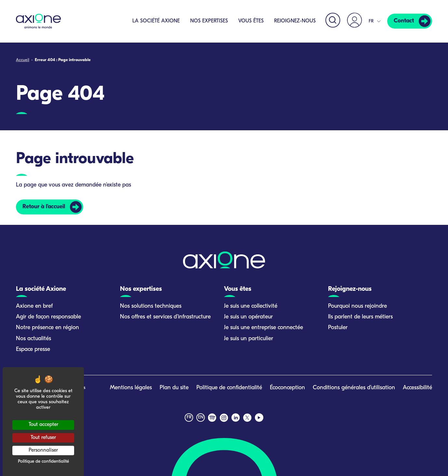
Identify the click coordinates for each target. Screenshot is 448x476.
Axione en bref (34, 306)
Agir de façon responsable (48, 317)
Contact (403, 21)
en (201, 417)
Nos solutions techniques (151, 306)
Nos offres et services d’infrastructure (165, 317)
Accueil (23, 60)
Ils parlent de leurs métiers (360, 317)
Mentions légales (131, 388)
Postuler (338, 328)
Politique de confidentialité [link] (43, 462)
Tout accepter (43, 425)
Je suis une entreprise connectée (264, 328)
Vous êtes (250, 21)
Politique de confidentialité (229, 388)
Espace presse (33, 349)
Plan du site (174, 388)
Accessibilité (417, 388)
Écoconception (287, 388)
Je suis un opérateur (248, 317)
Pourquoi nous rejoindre (357, 306)
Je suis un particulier (249, 339)
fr (189, 417)
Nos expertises (208, 21)
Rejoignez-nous (294, 21)
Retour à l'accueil (44, 207)
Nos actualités (33, 339)
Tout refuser (43, 438)
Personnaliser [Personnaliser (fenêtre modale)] (43, 450)
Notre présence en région (47, 328)
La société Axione (155, 21)
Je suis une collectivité (251, 306)
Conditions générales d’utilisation (354, 388)
